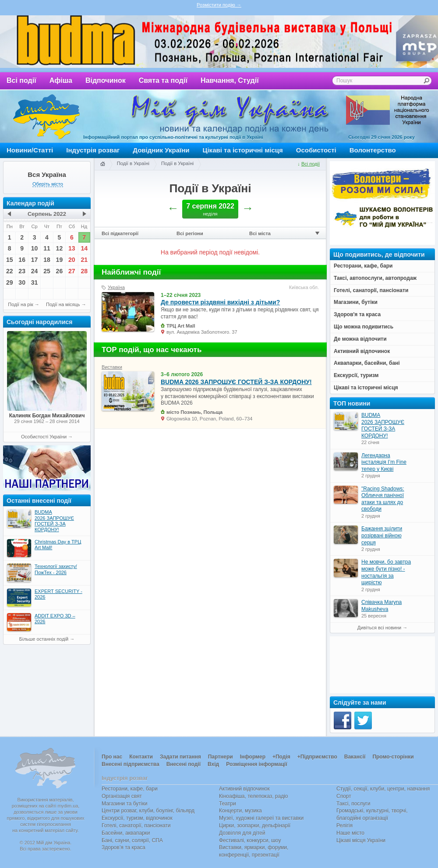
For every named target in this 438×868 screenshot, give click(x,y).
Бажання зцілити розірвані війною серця (382, 535)
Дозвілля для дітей (242, 833)
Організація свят (122, 796)
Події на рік (20, 304)
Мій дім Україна (46, 116)
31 (35, 282)
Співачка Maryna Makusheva (381, 606)
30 (22, 282)
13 (72, 248)
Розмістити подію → (219, 5)
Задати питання (180, 757)
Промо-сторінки (393, 757)
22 (10, 271)
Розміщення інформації (256, 764)
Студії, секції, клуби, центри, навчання (383, 789)
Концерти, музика (240, 811)
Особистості (316, 150)
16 (22, 260)
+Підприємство (317, 757)
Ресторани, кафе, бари (130, 789)
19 (60, 260)
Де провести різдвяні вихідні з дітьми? (220, 302)
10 (35, 248)
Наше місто (350, 833)
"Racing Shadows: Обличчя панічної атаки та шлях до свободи (383, 499)
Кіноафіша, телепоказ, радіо (254, 796)
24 (35, 271)
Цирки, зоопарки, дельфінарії (255, 826)
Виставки (112, 367)
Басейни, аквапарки (126, 833)
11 (47, 248)
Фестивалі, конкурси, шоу (250, 840)
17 (35, 260)
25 (47, 271)
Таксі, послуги (353, 804)
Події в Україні (133, 163)
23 (22, 271)
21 (84, 260)
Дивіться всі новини (379, 628)
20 (72, 260)
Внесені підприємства (131, 764)
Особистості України (44, 437)
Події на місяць (63, 304)
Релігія (344, 826)
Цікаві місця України (361, 840)
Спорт (344, 796)
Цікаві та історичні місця (243, 150)
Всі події (21, 80)
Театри (228, 804)
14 (84, 248)
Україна (116, 287)
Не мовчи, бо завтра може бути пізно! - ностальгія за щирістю (386, 572)
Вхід (213, 764)
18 (47, 260)
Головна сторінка (102, 164)
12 (60, 248)
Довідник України (161, 150)
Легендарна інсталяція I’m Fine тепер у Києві (384, 462)
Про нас (112, 757)
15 (10, 260)
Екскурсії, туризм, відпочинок (137, 818)
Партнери (221, 757)
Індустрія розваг (93, 150)
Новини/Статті (30, 150)
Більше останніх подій (44, 639)
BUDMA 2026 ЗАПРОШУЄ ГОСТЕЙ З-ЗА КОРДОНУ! (236, 382)
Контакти (141, 757)
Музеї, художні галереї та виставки (261, 818)
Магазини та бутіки (124, 804)
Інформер (253, 757)
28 (84, 271)
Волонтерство (373, 150)
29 (10, 282)
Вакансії (355, 757)
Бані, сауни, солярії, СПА (132, 840)
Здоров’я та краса (124, 847)
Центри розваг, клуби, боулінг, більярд (148, 811)
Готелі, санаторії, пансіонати (136, 826)
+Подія (281, 757)
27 (72, 271)
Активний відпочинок (244, 789)
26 (60, 271)
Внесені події (184, 764)
